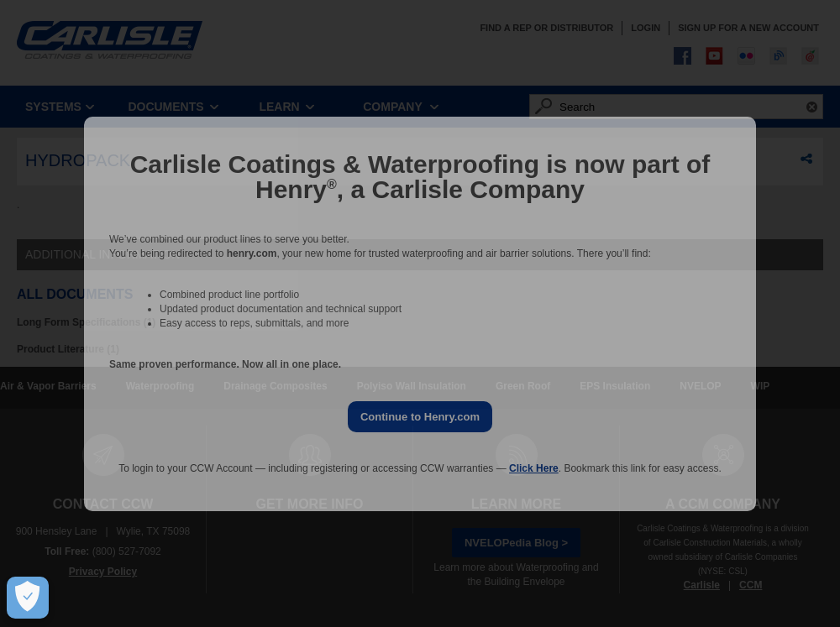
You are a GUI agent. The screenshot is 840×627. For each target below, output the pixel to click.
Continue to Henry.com (420, 417)
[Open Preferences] (24, 598)
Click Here (534, 468)
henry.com (252, 253)
